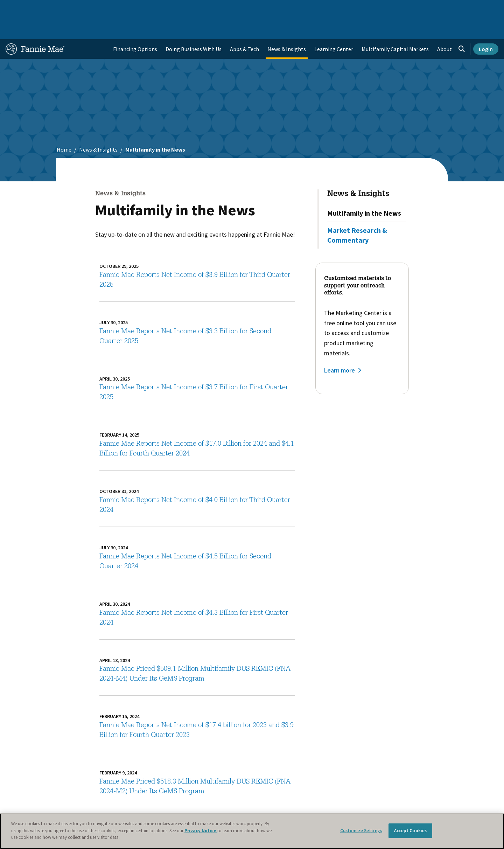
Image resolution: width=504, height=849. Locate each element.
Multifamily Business (121, 8)
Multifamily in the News (364, 191)
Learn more (339, 348)
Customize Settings (361, 831)
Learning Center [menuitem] (334, 27)
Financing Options (135, 27)
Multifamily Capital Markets (395, 27)
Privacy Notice (201, 831)
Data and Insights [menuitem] (377, 8)
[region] (252, 831)
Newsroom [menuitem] (419, 8)
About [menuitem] (444, 27)
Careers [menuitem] (450, 8)
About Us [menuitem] (336, 8)
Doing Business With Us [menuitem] (194, 27)
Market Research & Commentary (357, 213)
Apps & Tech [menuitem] (244, 27)
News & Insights (98, 127)
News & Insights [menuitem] (287, 27)
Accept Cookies (410, 831)
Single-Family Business (60, 8)
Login (486, 27)
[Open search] (462, 27)
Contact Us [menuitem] (481, 8)
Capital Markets (174, 8)
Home (17, 8)
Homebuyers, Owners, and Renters (243, 8)
